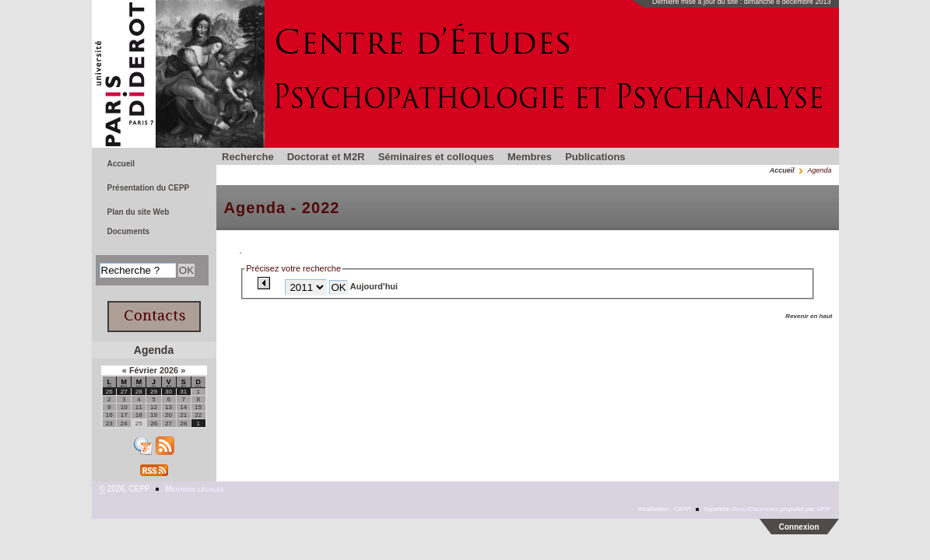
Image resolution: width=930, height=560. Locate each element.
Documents (129, 231)
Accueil (782, 170)
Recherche (248, 157)
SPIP (823, 509)
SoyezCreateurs (755, 509)
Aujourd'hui (374, 286)
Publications (595, 157)
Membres (530, 157)
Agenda (154, 350)
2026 (170, 370)
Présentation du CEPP (149, 188)
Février (144, 370)
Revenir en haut (809, 316)
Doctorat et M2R (326, 157)
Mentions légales (194, 489)
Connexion (799, 527)
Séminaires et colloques (436, 157)
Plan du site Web (139, 212)
